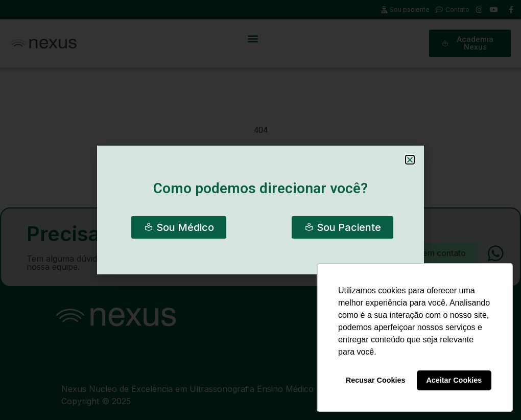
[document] (260, 210)
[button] (410, 160)
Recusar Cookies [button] (376, 380)
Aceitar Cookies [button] (454, 380)
